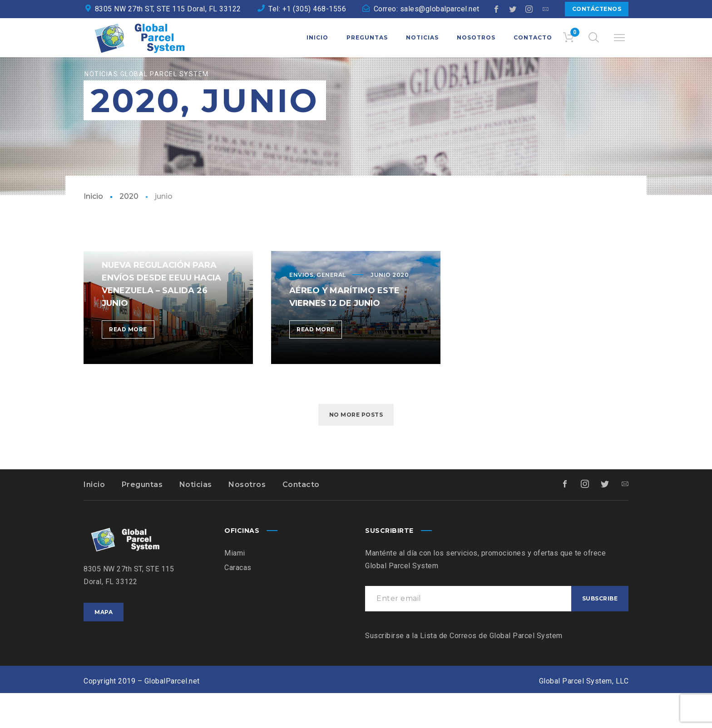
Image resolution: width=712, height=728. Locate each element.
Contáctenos (597, 9)
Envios (301, 310)
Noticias (196, 519)
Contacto (301, 519)
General (331, 310)
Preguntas (142, 519)
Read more (132, 366)
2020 (129, 231)
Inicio (93, 231)
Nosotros (247, 519)
